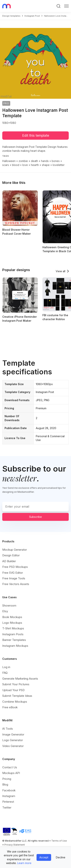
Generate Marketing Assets (20, 679)
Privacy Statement (15, 845)
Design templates (11, 16)
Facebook (9, 790)
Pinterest (8, 802)
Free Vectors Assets (16, 584)
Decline (61, 857)
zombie (23, 161)
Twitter (7, 807)
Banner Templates (14, 640)
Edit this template (36, 135)
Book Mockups (12, 617)
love (25, 165)
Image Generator (13, 734)
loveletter (59, 165)
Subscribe (35, 517)
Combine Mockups (15, 702)
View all (60, 271)
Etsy (5, 611)
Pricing (7, 779)
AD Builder (9, 561)
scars (6, 165)
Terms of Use (59, 841)
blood (16, 165)
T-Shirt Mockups (13, 628)
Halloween (9, 161)
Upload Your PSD (13, 690)
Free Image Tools (14, 578)
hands (45, 161)
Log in (6, 667)
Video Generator (13, 746)
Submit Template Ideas (17, 696)
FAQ (5, 673)
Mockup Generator (15, 550)
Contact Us (10, 767)
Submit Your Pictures (16, 684)
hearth (35, 165)
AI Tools (8, 729)
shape (46, 165)
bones (56, 161)
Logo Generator (13, 740)
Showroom (9, 606)
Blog (5, 784)
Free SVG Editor (13, 573)
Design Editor (11, 555)
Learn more (24, 863)
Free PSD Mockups (15, 567)
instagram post (32, 16)
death (34, 161)
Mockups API (11, 773)
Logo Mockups (12, 623)
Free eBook (10, 707)
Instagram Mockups (15, 646)
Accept (44, 857)
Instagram (9, 796)
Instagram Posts (13, 634)
